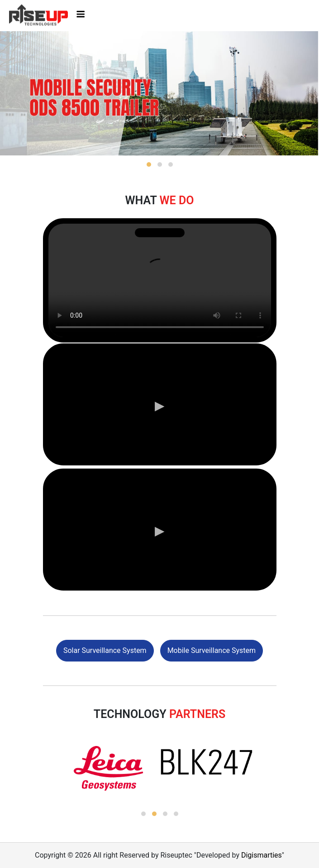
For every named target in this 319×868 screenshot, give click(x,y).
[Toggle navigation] (81, 15)
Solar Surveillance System (105, 650)
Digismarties (262, 855)
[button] (149, 164)
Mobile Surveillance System (212, 650)
